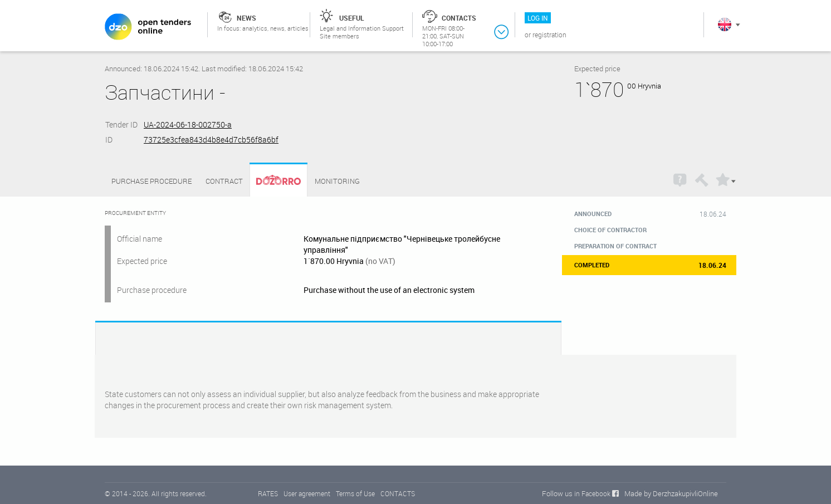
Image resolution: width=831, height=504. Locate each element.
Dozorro (273, 181)
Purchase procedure (151, 181)
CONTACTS (398, 493)
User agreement (307, 493)
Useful (352, 18)
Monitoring (337, 181)
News (246, 18)
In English (725, 25)
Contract (224, 181)
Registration (549, 35)
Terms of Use (355, 493)
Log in (538, 18)
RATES (268, 493)
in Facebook (592, 493)
